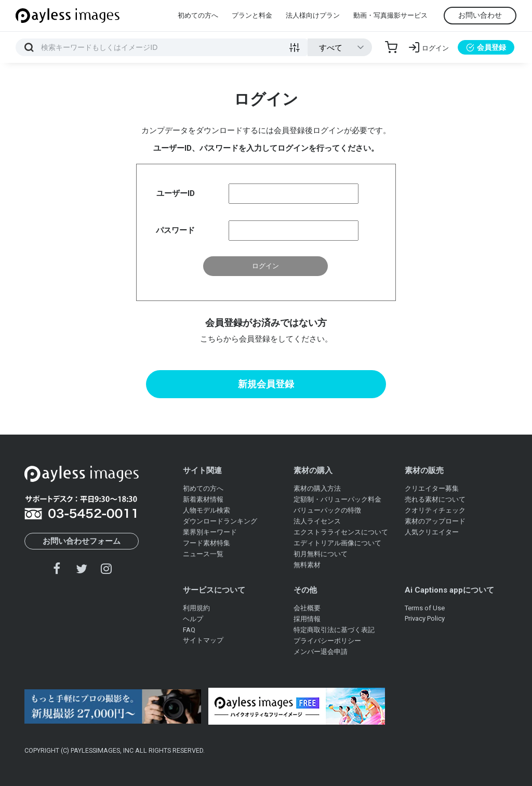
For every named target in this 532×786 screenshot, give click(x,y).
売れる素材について (435, 499)
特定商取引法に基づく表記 (334, 630)
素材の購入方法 (317, 488)
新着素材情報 (203, 499)
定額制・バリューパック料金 (337, 499)
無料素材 (307, 565)
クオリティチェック (435, 510)
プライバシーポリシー (327, 641)
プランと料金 (252, 15)
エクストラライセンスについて (341, 532)
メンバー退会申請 (321, 652)
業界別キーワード (210, 532)
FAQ (189, 630)
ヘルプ (193, 619)
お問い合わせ (480, 15)
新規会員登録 (266, 384)
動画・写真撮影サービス (390, 15)
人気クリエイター (432, 532)
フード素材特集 (207, 543)
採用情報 (307, 619)
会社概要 (307, 608)
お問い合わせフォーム (82, 541)
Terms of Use (425, 608)
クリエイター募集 (432, 488)
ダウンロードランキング (220, 521)
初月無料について (321, 554)
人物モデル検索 (207, 510)
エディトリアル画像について (337, 543)
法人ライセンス (317, 521)
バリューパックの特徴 (327, 510)
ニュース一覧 (203, 554)
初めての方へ (198, 15)
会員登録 (486, 47)
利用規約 (196, 608)
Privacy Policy (425, 618)
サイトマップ (203, 640)
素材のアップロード (435, 521)
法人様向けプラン (313, 15)
